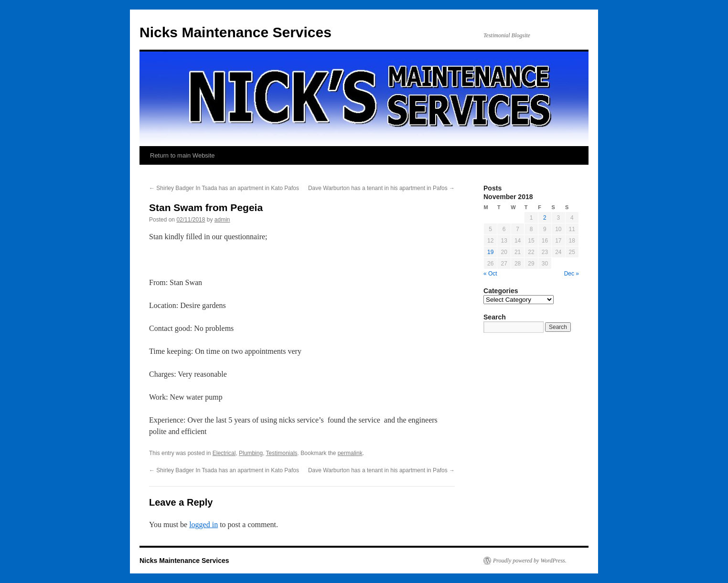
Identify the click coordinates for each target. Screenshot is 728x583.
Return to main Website (182, 155)
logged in (203, 525)
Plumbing (251, 453)
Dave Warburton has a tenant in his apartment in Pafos (381, 188)
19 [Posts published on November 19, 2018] (490, 252)
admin (222, 220)
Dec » (572, 274)
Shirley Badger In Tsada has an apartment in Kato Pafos (224, 188)
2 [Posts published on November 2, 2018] (545, 218)
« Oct (490, 274)
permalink (350, 453)
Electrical (224, 453)
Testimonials (282, 453)
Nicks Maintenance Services (236, 32)
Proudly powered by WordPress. (530, 561)
